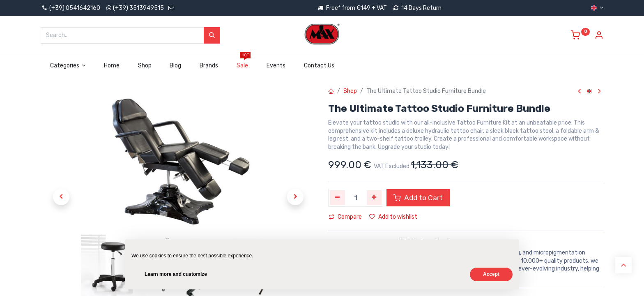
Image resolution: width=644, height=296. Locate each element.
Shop (350, 91)
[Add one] (374, 198)
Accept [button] (491, 274)
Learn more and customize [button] (176, 274)
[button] (61, 197)
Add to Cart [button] (418, 198)
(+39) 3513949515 (138, 8)
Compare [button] (345, 217)
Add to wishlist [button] (393, 217)
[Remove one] (337, 198)
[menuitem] (112, 66)
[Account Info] (599, 36)
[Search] (212, 35)
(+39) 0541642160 (70, 8)
